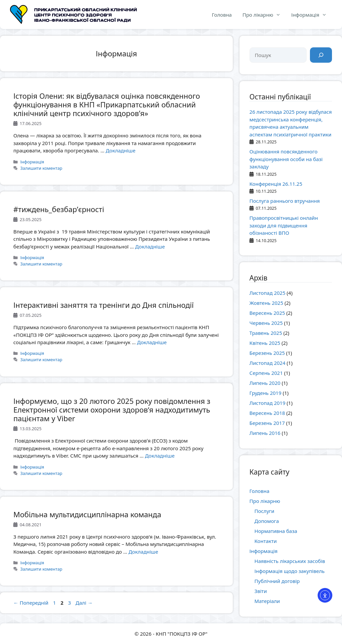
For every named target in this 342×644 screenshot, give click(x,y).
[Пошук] (321, 55)
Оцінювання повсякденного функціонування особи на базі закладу (286, 159)
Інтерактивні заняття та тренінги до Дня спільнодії (104, 305)
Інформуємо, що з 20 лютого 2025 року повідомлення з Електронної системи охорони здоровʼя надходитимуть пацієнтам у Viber (112, 410)
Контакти (266, 541)
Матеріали (267, 601)
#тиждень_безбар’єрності (59, 209)
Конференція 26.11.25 (276, 184)
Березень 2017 (267, 423)
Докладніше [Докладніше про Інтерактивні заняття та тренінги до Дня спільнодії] (152, 342)
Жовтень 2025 (266, 303)
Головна (222, 15)
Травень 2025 (266, 333)
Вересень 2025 (267, 313)
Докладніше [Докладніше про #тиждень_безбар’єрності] (150, 246)
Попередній (31, 603)
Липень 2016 (265, 433)
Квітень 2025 (265, 343)
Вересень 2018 (267, 413)
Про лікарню (264, 15)
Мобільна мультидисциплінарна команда (87, 514)
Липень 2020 (265, 383)
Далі (84, 603)
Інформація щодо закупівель (290, 571)
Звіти (261, 591)
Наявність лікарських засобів (290, 561)
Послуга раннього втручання (285, 201)
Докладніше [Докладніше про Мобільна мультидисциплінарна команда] (143, 552)
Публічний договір (277, 581)
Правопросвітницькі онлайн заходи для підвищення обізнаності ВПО (284, 225)
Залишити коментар (41, 168)
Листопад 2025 (268, 293)
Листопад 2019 (268, 403)
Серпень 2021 (266, 373)
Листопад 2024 (268, 363)
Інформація (312, 15)
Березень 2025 (267, 353)
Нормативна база (276, 531)
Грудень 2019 (266, 393)
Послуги (265, 511)
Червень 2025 (266, 323)
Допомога (267, 521)
